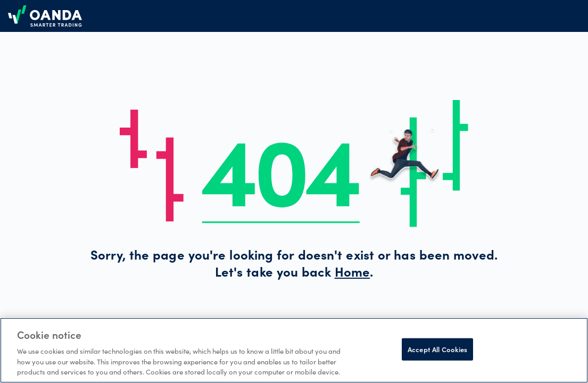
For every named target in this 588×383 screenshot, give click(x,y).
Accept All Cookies (437, 349)
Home (352, 274)
